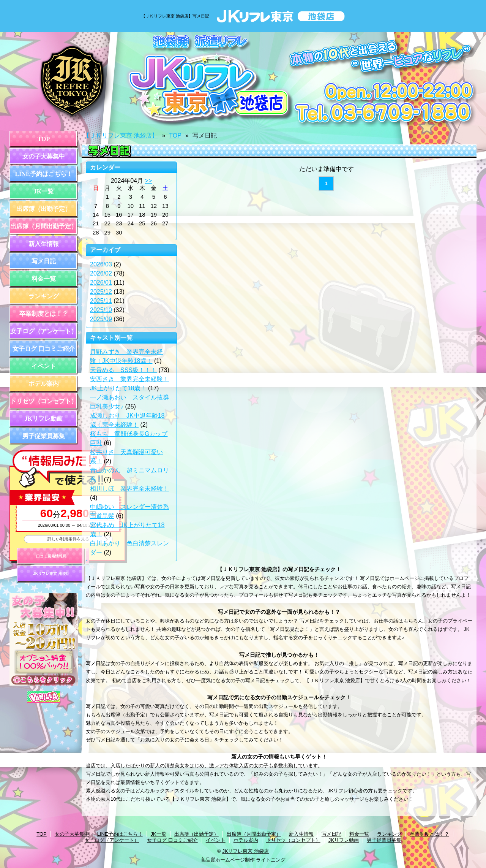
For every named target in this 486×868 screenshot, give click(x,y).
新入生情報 (44, 244)
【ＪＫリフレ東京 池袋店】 (121, 135)
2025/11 (101, 301)
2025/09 (101, 319)
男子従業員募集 (44, 436)
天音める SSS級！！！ (123, 370)
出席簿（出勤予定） (44, 209)
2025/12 (101, 292)
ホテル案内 (44, 384)
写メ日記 (44, 261)
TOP (44, 139)
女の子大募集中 (44, 156)
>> (149, 181)
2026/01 (101, 283)
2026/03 (101, 264)
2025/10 (101, 310)
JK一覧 (44, 191)
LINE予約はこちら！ (43, 174)
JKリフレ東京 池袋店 (51, 574)
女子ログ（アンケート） (44, 331)
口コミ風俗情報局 (51, 556)
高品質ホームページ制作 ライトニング (243, 860)
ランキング (44, 296)
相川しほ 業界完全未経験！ (129, 489)
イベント (44, 366)
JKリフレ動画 (44, 419)
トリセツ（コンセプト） (44, 401)
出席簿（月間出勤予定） (44, 226)
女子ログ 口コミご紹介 (44, 349)
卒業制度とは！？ (44, 314)
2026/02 (101, 273)
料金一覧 (44, 279)
